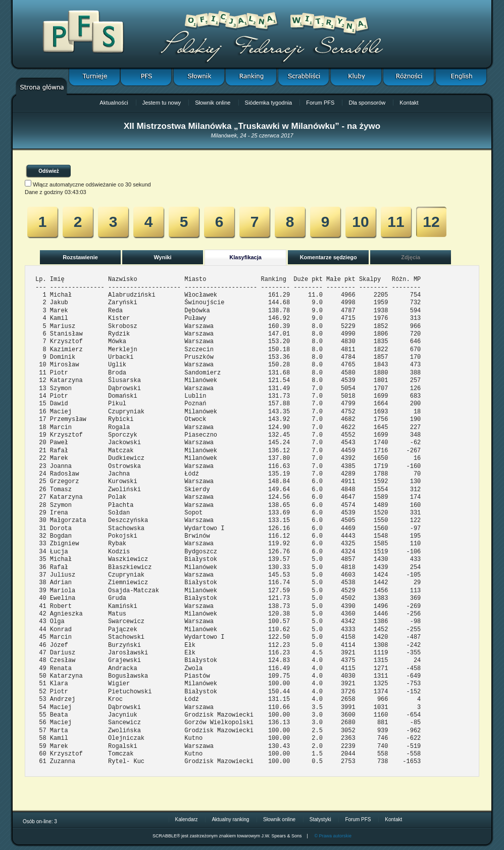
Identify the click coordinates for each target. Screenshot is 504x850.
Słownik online (213, 103)
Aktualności (114, 103)
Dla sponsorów (367, 103)
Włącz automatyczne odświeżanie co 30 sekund (92, 184)
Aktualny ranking (230, 819)
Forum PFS (320, 103)
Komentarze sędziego (329, 257)
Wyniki (162, 257)
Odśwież (49, 171)
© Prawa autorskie (333, 836)
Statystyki (320, 819)
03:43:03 (75, 192)
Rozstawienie (80, 257)
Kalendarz (187, 819)
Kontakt (409, 103)
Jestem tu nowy (162, 103)
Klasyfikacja (245, 257)
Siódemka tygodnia (269, 103)
